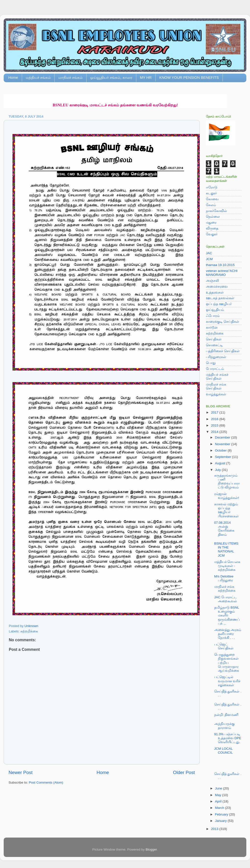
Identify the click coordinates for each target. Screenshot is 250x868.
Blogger (151, 849)
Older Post (184, 772)
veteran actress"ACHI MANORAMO (222, 273)
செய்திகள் (214, 339)
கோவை (212, 199)
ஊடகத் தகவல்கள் (220, 298)
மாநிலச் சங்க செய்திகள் (216, 386)
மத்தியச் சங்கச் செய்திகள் (217, 377)
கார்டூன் (212, 327)
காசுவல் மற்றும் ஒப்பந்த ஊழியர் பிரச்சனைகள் (226, 510)
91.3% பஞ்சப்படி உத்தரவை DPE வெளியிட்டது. (228, 738)
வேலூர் (212, 234)
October (221, 450)
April (219, 801)
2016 (215, 419)
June (219, 788)
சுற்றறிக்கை (29, 631)
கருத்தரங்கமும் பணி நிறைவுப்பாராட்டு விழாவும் (227, 481)
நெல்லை (213, 217)
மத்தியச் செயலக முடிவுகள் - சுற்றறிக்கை (227, 566)
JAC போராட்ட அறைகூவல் (226, 599)
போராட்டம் (215, 369)
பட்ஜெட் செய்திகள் (224, 646)
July (218, 470)
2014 (215, 432)
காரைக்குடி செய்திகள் (223, 322)
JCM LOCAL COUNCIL (224, 751)
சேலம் (211, 205)
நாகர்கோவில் (216, 211)
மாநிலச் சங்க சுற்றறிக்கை (225, 589)
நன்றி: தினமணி (226, 715)
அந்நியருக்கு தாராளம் (224, 726)
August (221, 463)
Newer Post (21, 772)
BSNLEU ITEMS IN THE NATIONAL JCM (226, 549)
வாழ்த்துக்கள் (216, 394)
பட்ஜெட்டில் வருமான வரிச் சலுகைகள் (227, 681)
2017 (215, 412)
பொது (211, 363)
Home (13, 77)
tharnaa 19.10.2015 (220, 265)
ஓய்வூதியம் (215, 310)
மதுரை (211, 222)
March (220, 808)
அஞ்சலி (212, 281)
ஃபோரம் (213, 316)
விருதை (212, 228)
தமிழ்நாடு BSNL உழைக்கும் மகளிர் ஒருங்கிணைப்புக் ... (227, 615)
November (223, 444)
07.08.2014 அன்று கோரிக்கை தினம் (224, 529)
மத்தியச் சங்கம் (38, 77)
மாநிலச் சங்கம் (70, 77)
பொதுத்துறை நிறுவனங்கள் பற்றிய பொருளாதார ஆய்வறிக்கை (227, 663)
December (223, 437)
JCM (209, 259)
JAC (209, 253)
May (219, 795)
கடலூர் (211, 193)
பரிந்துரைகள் (216, 357)
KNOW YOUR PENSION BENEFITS (189, 77)
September (224, 457)
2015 (215, 425)
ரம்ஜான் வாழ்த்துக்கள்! (227, 496)
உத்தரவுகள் (215, 292)
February (222, 814)
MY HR (146, 77)
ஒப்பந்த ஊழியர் (219, 304)
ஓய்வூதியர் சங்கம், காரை (111, 77)
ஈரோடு (212, 187)
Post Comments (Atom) (46, 782)
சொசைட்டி (214, 345)
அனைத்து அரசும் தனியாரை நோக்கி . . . (228, 634)
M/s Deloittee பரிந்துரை (224, 578)
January (221, 821)
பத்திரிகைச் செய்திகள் (223, 351)
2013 (215, 829)
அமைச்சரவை (217, 287)
